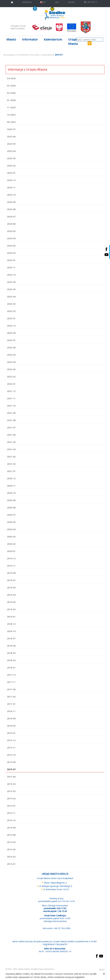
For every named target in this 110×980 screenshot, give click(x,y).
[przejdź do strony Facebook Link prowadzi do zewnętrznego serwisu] (97, 956)
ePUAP (71, 2)
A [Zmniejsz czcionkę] (67, 9)
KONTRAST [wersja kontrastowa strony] (47, 9)
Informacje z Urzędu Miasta (41, 55)
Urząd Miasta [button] (73, 42)
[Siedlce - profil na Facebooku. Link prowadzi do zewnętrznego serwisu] (106, 249)
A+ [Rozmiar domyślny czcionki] (69, 9)
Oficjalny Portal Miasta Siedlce (18, 27)
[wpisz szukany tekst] (89, 40)
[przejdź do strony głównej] (12, 2)
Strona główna (9, 55)
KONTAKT (27, 2)
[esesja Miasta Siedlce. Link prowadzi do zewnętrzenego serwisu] (42, 27)
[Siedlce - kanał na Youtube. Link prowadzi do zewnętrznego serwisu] (106, 255)
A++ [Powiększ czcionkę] (73, 9)
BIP (43, 2)
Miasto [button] (11, 39)
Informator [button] (30, 39)
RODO (102, 970)
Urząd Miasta (23, 55)
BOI (57, 2)
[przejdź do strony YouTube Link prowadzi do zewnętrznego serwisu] (101, 956)
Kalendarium (53, 39)
